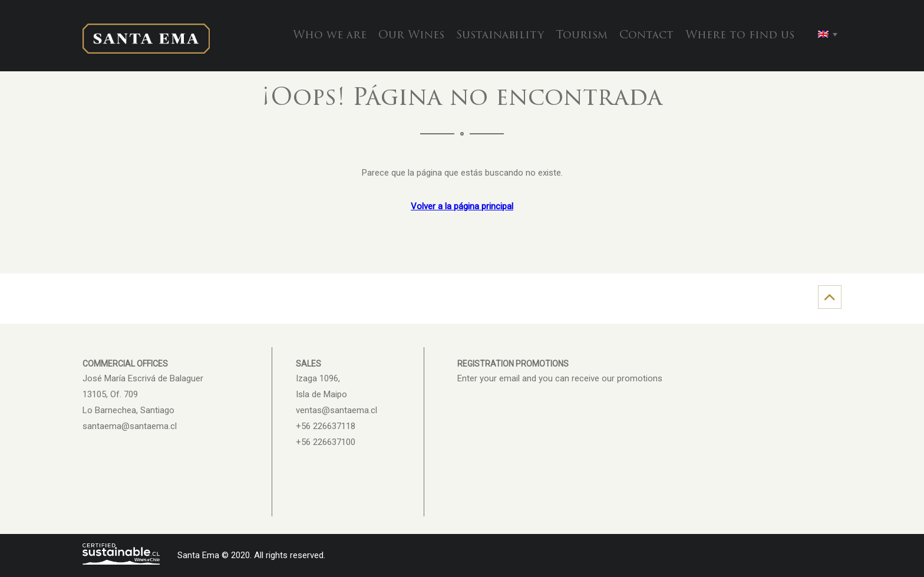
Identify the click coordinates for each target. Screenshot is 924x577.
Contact (646, 36)
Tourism (582, 36)
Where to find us (740, 36)
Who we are (330, 36)
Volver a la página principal (462, 206)
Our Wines (411, 36)
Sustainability (500, 36)
